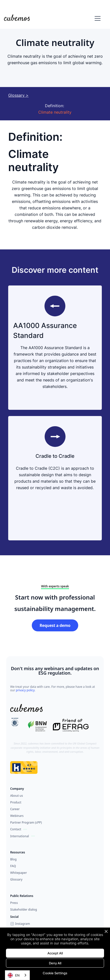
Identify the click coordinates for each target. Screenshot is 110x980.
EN (14, 975)
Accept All (55, 953)
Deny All (55, 963)
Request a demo (55, 625)
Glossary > (18, 95)
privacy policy (25, 690)
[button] (97, 18)
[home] (17, 18)
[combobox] (17, 975)
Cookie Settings (55, 973)
